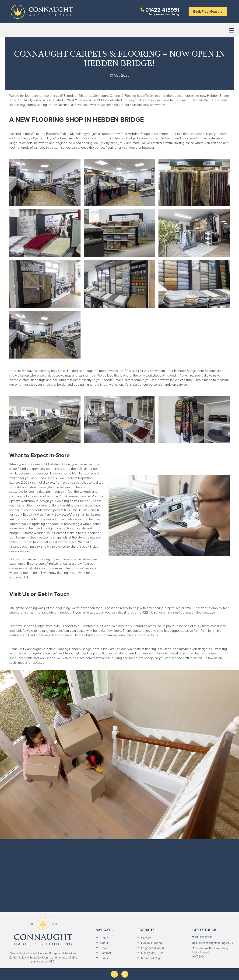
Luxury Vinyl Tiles (152, 953)
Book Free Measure (208, 11)
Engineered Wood (153, 948)
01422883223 (204, 937)
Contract (106, 953)
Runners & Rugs (151, 958)
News (104, 948)
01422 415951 (162, 10)
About (104, 943)
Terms (104, 958)
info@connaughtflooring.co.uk (214, 943)
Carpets (146, 938)
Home (104, 938)
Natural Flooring (151, 943)
